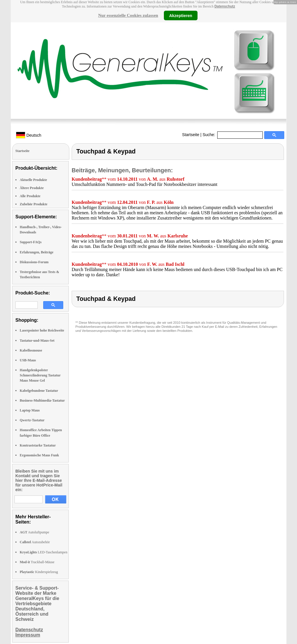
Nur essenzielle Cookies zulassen (128, 15)
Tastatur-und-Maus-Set (37, 341)
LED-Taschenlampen (44, 552)
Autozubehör (35, 542)
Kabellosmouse (31, 350)
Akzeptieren (181, 15)
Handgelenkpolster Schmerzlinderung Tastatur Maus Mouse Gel (40, 375)
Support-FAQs (31, 242)
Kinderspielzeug (39, 572)
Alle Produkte (30, 196)
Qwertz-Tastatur (32, 420)
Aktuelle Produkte (33, 180)
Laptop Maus (30, 410)
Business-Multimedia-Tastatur (42, 400)
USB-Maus (28, 360)
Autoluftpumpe (35, 532)
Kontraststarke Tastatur (38, 445)
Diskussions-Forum (34, 262)
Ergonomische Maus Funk (39, 455)
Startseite (191, 135)
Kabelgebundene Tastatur (39, 391)
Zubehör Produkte (33, 204)
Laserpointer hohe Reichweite (42, 330)
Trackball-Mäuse (37, 562)
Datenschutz (225, 6)
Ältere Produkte (32, 188)
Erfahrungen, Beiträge (37, 252)
